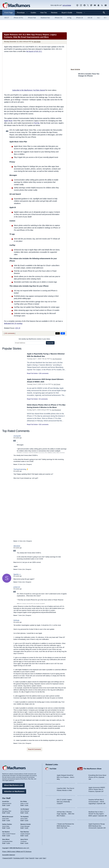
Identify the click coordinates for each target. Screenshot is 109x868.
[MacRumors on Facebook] (85, 5)
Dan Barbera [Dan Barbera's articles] (6, 831)
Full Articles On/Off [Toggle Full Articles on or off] (19, 858)
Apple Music (8, 121)
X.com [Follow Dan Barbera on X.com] (8, 835)
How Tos (43, 13)
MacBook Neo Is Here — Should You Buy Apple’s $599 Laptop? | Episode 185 (98, 813)
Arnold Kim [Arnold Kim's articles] (6, 801)
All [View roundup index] (105, 18)
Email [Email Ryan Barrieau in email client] (22, 835)
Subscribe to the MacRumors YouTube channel (29, 90)
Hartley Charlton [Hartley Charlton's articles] (7, 823)
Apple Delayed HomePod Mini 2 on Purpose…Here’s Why (66, 776)
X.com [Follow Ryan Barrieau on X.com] (26, 835)
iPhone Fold (32, 18)
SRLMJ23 (17, 547)
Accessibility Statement (9, 855)
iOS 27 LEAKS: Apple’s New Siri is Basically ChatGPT (64, 801)
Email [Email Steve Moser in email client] (4, 842)
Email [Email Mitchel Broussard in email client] (4, 820)
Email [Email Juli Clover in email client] (4, 812)
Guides (33, 13)
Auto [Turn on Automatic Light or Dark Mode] (37, 858)
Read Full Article (32, 373)
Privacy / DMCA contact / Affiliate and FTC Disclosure (17, 851)
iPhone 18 (80, 18)
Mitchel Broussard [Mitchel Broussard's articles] (8, 816)
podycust (17, 588)
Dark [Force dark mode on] (44, 858)
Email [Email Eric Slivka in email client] (22, 804)
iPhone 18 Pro (18, 18)
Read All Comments (35, 750)
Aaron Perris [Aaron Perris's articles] (24, 838)
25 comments (43, 399)
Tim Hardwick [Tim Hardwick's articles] (25, 816)
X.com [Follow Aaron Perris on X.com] (26, 842)
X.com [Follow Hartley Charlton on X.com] (8, 827)
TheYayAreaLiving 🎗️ (21, 470)
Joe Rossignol (57, 359)
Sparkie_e (17, 575)
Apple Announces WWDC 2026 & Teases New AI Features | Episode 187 (97, 789)
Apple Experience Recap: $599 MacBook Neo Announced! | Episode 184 (97, 825)
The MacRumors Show (92, 768)
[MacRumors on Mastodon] (91, 5)
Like (24, 465)
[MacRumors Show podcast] (77, 5)
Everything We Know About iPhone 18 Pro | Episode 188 (97, 776)
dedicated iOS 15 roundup (13, 323)
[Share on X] (58, 333)
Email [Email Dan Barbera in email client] (4, 835)
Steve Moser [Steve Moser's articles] (6, 838)
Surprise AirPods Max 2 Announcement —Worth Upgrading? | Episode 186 (97, 801)
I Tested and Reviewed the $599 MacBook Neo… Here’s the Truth (65, 825)
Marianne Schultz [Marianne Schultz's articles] (26, 823)
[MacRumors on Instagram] (81, 5)
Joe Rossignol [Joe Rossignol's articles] (25, 808)
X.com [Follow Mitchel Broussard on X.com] (8, 820)
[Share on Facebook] (63, 333)
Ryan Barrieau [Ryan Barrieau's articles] (25, 831)
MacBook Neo (45, 18)
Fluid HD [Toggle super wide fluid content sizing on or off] (32, 858)
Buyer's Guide (67, 13)
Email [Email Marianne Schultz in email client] (22, 827)
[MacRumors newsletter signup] (106, 5)
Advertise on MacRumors (14, 791)
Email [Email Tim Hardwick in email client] (22, 820)
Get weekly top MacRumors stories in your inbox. (35, 339)
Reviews (54, 13)
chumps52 (17, 437)
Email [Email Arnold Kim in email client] (4, 804)
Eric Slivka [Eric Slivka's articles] (24, 801)
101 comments (10, 333)
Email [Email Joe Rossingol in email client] (22, 812)
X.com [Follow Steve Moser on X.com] (8, 842)
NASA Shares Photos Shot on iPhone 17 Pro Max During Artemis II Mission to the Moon (45, 407)
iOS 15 (18, 328)
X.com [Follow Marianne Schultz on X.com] (26, 827)
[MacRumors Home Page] (16, 5)
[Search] (105, 13)
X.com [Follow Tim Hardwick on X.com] (26, 820)
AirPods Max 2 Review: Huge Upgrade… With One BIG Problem (66, 813)
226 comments (44, 373)
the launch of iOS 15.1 (34, 51)
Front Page (9, 13)
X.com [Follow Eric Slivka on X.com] (26, 804)
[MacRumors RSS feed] (102, 5)
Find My (37, 123)
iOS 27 (7, 18)
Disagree (29, 465)
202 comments (44, 427)
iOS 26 (90, 18)
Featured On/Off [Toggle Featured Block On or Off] (7, 858)
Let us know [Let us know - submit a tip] (67, 5)
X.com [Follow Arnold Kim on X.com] (8, 804)
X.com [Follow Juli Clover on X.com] (8, 812)
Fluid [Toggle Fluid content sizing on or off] (27, 858)
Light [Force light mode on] (41, 858)
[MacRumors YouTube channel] (95, 5)
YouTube (53, 768)
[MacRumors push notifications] (98, 5)
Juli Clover (37, 42)
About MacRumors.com (13, 784)
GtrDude (16, 621)
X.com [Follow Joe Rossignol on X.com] (26, 812)
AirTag (69, 18)
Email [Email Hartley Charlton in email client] (4, 827)
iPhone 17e (58, 18)
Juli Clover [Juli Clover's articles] (5, 808)
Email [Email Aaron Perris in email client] (22, 842)
